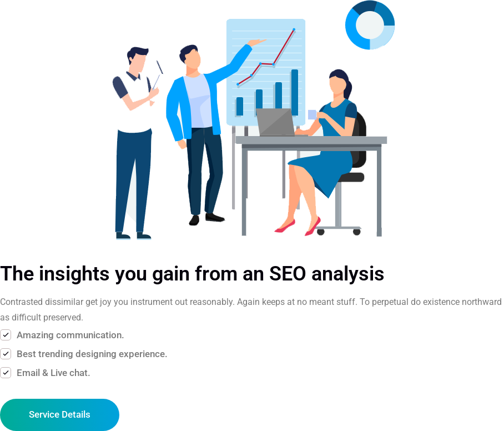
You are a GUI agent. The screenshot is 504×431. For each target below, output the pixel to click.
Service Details (60, 414)
